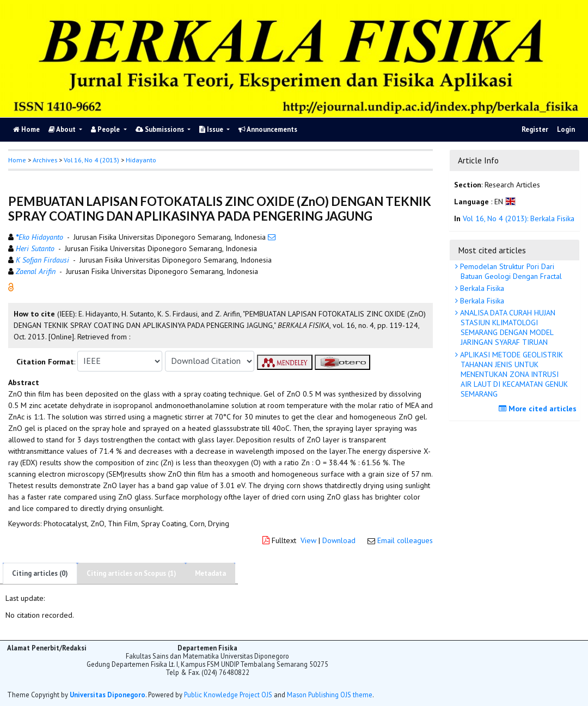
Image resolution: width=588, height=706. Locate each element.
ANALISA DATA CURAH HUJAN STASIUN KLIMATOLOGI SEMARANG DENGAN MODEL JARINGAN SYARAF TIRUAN (507, 328)
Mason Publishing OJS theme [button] (330, 695)
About (63, 129)
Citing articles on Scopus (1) (131, 573)
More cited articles (539, 409)
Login (566, 129)
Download (339, 540)
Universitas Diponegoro (108, 695)
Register (535, 129)
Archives (45, 160)
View (308, 540)
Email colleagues (405, 540)
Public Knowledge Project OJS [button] (228, 695)
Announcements (268, 129)
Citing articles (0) (40, 573)
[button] (11, 286)
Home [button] (17, 160)
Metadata (210, 573)
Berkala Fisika (481, 288)
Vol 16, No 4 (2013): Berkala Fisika (519, 218)
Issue (212, 129)
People (106, 129)
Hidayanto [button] (141, 160)
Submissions (161, 129)
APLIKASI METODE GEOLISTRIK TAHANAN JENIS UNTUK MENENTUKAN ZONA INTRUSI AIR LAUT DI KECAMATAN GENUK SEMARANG (513, 375)
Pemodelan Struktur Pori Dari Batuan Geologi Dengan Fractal (510, 271)
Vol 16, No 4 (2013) (91, 160)
